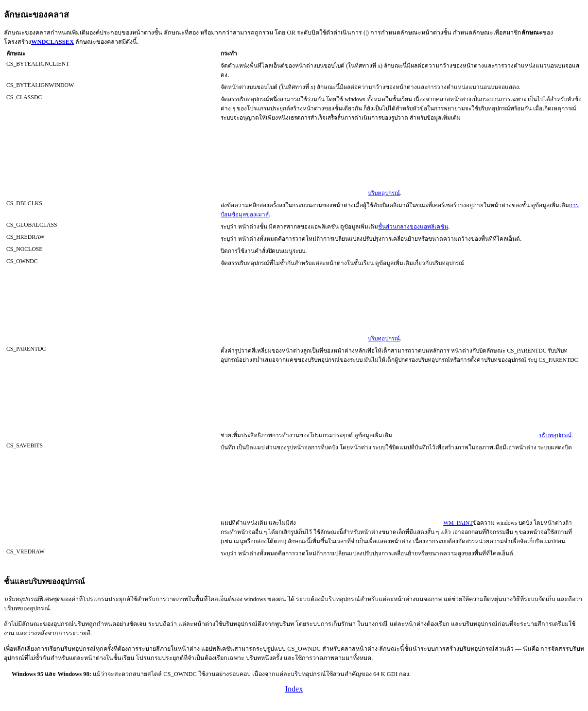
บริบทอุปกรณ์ (384, 193)
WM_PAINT (458, 523)
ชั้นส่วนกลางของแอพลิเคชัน (413, 227)
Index (294, 689)
